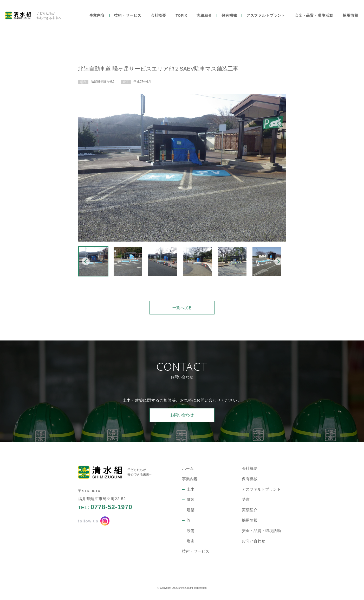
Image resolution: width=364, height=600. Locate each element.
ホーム (188, 470)
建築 (191, 512)
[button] (93, 261)
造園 (191, 543)
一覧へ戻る (182, 309)
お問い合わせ (182, 417)
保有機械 (229, 17)
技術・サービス (128, 17)
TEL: (105, 509)
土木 (191, 491)
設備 (191, 532)
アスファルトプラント (266, 17)
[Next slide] (278, 261)
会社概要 (159, 17)
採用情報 (350, 17)
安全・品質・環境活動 (314, 17)
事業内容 (97, 17)
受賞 (246, 501)
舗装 (191, 501)
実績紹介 (204, 17)
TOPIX (181, 17)
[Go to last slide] (86, 261)
